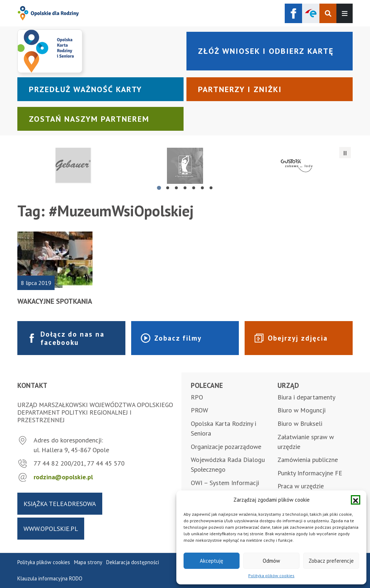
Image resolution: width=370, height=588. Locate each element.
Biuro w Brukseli (300, 423)
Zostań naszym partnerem (89, 119)
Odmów (271, 561)
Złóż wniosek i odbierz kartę (266, 51)
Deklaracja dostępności (133, 562)
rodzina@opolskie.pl (63, 477)
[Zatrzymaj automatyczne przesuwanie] (345, 153)
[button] (356, 500)
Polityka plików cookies (271, 576)
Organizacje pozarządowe (226, 447)
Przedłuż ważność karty (85, 89)
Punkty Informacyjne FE (310, 473)
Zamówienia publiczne (308, 460)
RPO (197, 397)
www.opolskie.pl (51, 529)
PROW (199, 410)
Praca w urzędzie (301, 486)
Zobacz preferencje (331, 561)
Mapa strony (88, 562)
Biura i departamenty (306, 397)
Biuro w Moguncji (302, 410)
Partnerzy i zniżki (240, 89)
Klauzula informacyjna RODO (50, 578)
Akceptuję (212, 561)
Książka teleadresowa (60, 504)
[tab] (159, 188)
